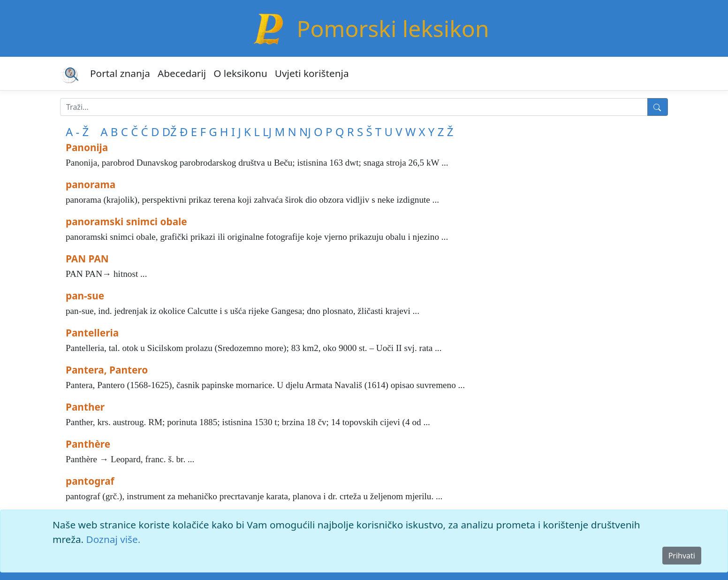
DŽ (170, 132)
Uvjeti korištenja (312, 73)
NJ (305, 132)
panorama (91, 184)
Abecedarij (182, 73)
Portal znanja (120, 73)
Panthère (88, 444)
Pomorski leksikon (393, 28)
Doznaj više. (114, 539)
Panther (85, 407)
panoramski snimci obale (126, 221)
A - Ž (77, 132)
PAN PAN (87, 259)
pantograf (90, 481)
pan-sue (85, 296)
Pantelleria (92, 333)
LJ (267, 132)
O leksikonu (240, 73)
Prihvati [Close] (682, 556)
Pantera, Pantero (107, 370)
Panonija (87, 147)
